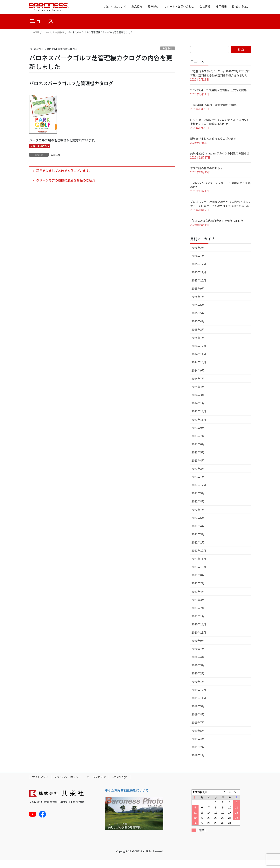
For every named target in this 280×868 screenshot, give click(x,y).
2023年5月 (198, 460)
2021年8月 (198, 583)
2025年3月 (198, 337)
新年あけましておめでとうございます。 (64, 178)
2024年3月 (198, 402)
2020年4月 (198, 665)
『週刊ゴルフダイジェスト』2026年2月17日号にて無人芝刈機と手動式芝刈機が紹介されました (220, 81)
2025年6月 (198, 312)
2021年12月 (199, 558)
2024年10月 (199, 370)
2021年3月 (198, 607)
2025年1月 (198, 345)
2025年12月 (199, 272)
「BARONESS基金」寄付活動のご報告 (213, 112)
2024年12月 (199, 353)
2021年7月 (198, 591)
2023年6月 (198, 452)
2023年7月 (198, 444)
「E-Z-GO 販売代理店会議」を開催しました (217, 228)
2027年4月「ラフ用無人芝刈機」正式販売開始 (218, 98)
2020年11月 (199, 640)
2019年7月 (198, 730)
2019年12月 (199, 697)
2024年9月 (198, 378)
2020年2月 (198, 681)
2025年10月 (199, 288)
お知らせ (168, 56)
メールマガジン (96, 784)
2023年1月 (198, 484)
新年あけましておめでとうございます (213, 146)
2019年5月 (198, 738)
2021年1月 (198, 624)
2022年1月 (198, 550)
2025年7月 (198, 304)
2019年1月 (198, 763)
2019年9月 (198, 714)
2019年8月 (198, 722)
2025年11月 (199, 280)
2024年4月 (198, 394)
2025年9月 (198, 296)
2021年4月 (198, 599)
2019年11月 (199, 706)
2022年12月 (199, 493)
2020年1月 (198, 689)
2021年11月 (199, 566)
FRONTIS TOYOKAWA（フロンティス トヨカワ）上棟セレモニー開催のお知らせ (220, 129)
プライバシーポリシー (68, 784)
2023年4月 (198, 468)
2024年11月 (199, 362)
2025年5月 (198, 321)
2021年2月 (198, 615)
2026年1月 (198, 263)
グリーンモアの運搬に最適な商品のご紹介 (66, 188)
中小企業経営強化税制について (127, 798)
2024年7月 (198, 386)
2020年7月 (198, 656)
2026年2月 (198, 255)
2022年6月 (198, 525)
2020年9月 (198, 648)
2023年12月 (199, 419)
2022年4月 (198, 534)
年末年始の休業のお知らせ (206, 176)
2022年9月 (198, 501)
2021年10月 (199, 574)
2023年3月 (198, 476)
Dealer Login (119, 784)
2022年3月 (198, 542)
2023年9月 (198, 435)
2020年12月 (199, 632)
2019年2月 (198, 755)
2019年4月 (198, 746)
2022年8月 (198, 509)
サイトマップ (40, 784)
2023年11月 (199, 427)
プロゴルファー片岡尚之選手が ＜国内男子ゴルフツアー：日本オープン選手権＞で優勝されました (220, 211)
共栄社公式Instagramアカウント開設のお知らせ (220, 161)
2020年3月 (198, 673)
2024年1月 (198, 411)
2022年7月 (198, 517)
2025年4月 (198, 329)
